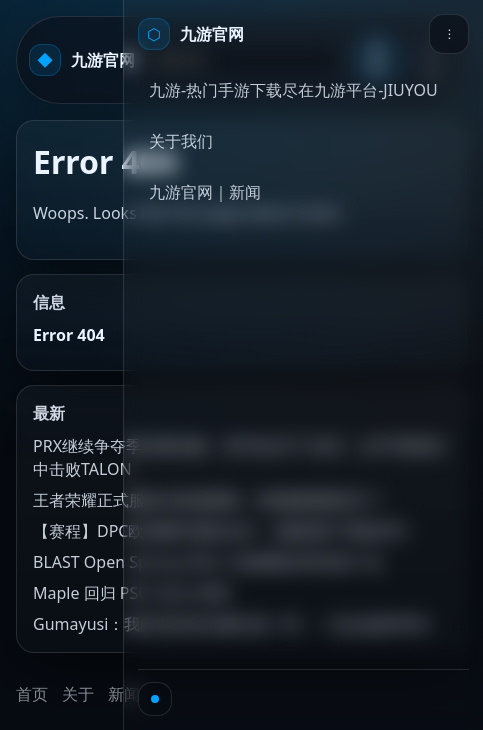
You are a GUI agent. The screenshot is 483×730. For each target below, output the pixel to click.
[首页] (191, 34)
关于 (78, 694)
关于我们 (181, 141)
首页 (32, 694)
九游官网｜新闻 (205, 192)
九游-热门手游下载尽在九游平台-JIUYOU (293, 90)
